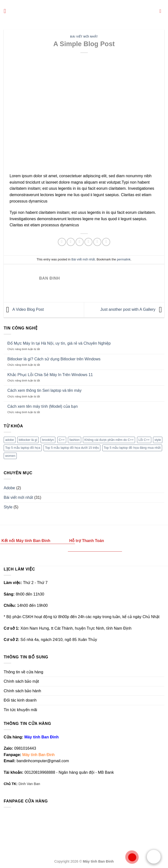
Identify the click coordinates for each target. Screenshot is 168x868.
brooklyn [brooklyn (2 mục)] (48, 440)
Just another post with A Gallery (132, 310)
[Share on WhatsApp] (62, 242)
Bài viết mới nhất (84, 37)
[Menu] (7, 11)
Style (8, 507)
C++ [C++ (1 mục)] (62, 440)
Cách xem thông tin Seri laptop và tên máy (45, 390)
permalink (124, 259)
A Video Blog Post (24, 310)
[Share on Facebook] (71, 242)
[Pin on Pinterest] (97, 242)
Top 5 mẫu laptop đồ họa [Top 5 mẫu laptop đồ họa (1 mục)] (23, 448)
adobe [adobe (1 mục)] (10, 440)
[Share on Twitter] (80, 242)
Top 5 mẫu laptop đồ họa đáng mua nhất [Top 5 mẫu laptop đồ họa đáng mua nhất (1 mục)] (132, 448)
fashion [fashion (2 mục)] (74, 440)
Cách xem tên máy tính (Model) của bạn (43, 406)
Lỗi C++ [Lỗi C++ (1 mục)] (144, 440)
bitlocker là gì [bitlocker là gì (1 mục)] (28, 440)
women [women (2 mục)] (10, 456)
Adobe (9, 488)
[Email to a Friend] (88, 242)
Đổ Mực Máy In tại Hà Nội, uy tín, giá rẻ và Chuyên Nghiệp (59, 343)
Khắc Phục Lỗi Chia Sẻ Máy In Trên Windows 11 (50, 375)
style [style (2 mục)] (158, 440)
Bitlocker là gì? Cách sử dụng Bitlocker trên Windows (54, 359)
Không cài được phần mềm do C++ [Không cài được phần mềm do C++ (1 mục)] (109, 440)
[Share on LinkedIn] (106, 242)
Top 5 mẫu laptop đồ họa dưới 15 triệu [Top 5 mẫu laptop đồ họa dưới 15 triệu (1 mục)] (72, 448)
